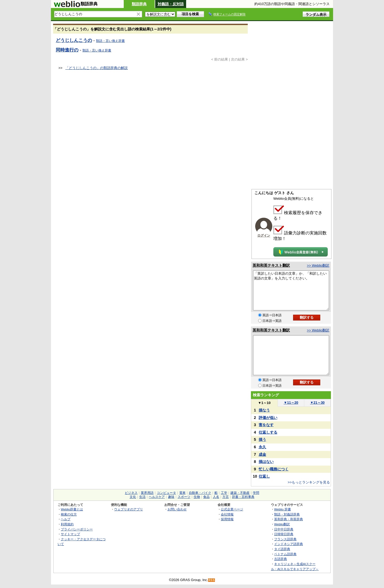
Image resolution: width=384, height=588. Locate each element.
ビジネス (131, 493)
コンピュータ (166, 493)
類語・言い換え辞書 (110, 41)
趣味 (171, 497)
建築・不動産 (240, 493)
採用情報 (227, 519)
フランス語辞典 (285, 539)
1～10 (264, 403)
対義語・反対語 (171, 4)
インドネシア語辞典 (289, 544)
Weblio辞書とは (72, 509)
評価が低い (268, 418)
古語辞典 (281, 559)
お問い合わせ (177, 509)
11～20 (291, 403)
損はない (266, 462)
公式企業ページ (232, 509)
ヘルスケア (157, 497)
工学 (224, 493)
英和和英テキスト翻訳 (271, 265)
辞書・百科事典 (243, 497)
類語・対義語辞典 (287, 514)
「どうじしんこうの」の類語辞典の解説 (97, 68)
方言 (226, 497)
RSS (212, 580)
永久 (262, 447)
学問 (256, 493)
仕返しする (268, 432)
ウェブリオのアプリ (129, 509)
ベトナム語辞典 (285, 554)
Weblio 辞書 (283, 509)
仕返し (264, 476)
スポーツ (184, 497)
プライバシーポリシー (77, 529)
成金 (262, 454)
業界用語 (147, 493)
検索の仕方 (69, 514)
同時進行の (67, 50)
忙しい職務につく (274, 469)
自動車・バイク (200, 493)
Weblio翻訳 (282, 524)
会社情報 (227, 514)
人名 (216, 497)
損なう (264, 410)
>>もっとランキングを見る (309, 482)
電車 (182, 493)
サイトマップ (70, 534)
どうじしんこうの (74, 40)
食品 (206, 497)
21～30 (317, 403)
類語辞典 (139, 4)
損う (262, 439)
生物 (197, 497)
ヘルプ (66, 519)
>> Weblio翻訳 (318, 265)
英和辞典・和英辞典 (289, 519)
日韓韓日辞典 (284, 534)
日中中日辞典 (284, 529)
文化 (133, 497)
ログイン (264, 235)
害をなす (266, 425)
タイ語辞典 (282, 549)
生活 (142, 497)
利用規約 (67, 524)
